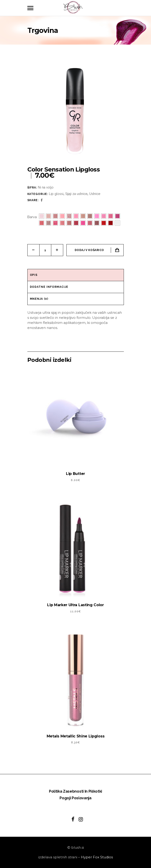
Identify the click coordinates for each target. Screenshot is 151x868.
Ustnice (95, 194)
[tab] (76, 275)
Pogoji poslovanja (75, 798)
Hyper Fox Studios (97, 857)
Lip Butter (75, 474)
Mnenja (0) (39, 299)
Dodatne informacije (49, 287)
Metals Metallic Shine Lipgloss (75, 736)
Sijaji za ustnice (76, 194)
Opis (34, 275)
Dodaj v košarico (90, 250)
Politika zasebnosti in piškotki (75, 791)
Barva (32, 217)
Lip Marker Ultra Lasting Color (75, 605)
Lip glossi (56, 194)
